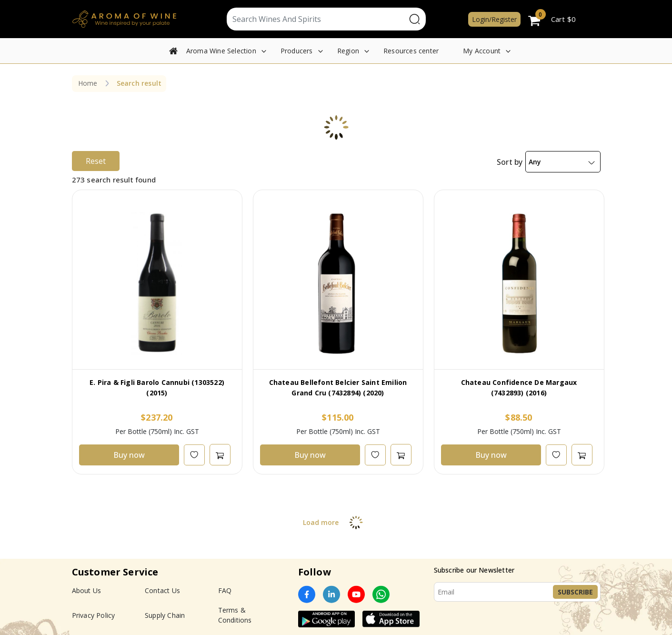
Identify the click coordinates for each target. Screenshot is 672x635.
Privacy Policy (94, 615)
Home (88, 83)
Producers (297, 51)
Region (348, 51)
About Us (87, 590)
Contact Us (162, 590)
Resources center (411, 51)
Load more (336, 522)
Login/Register (494, 19)
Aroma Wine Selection (221, 51)
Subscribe (575, 592)
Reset (96, 161)
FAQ (225, 590)
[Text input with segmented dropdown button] (316, 19)
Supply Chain (165, 615)
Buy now (129, 455)
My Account (482, 51)
